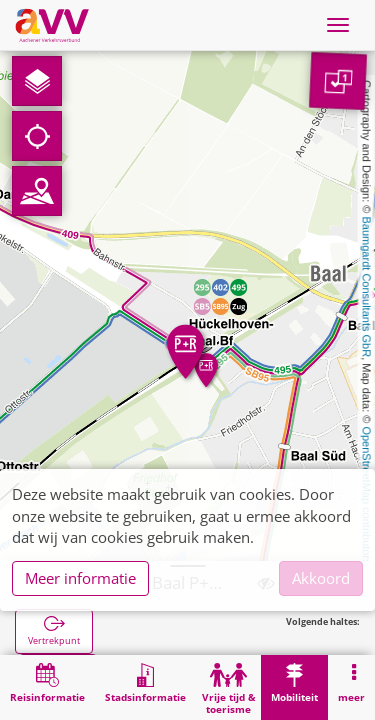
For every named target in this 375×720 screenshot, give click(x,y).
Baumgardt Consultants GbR (367, 287)
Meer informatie (80, 578)
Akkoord (321, 578)
